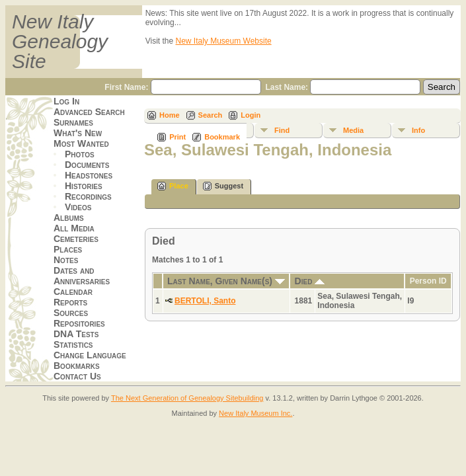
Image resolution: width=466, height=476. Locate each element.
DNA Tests (76, 334)
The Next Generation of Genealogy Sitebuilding (187, 398)
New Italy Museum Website (224, 41)
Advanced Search (89, 112)
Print (177, 137)
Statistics (73, 344)
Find (282, 130)
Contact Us (77, 376)
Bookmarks (77, 366)
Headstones (89, 175)
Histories (84, 186)
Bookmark (222, 137)
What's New (78, 133)
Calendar (73, 292)
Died (310, 281)
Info (418, 130)
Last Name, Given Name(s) (226, 281)
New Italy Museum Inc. (255, 413)
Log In (66, 101)
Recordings (88, 196)
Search (211, 115)
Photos (80, 154)
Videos (78, 207)
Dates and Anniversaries (82, 276)
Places (68, 249)
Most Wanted (81, 143)
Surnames (73, 122)
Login (251, 115)
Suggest (223, 186)
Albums (69, 218)
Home (170, 115)
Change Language (90, 355)
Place (173, 186)
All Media (74, 228)
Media (353, 130)
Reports (70, 302)
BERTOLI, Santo (205, 301)
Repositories (79, 323)
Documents (87, 165)
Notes (66, 260)
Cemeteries (76, 239)
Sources (71, 313)
